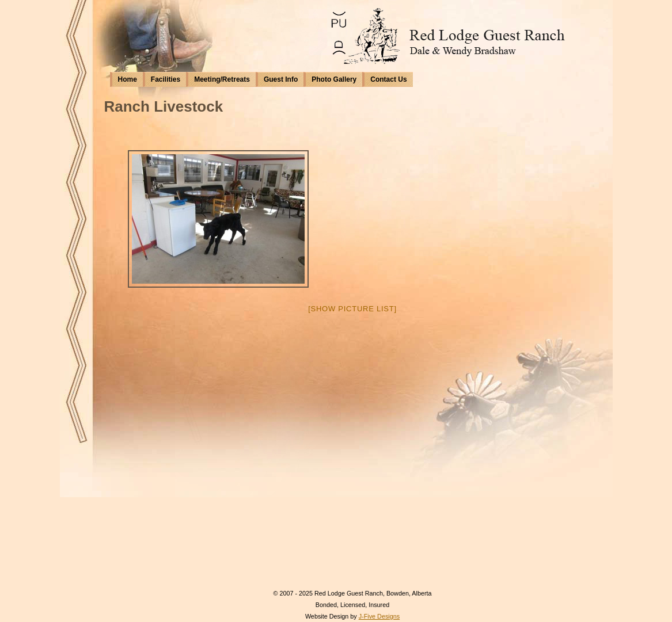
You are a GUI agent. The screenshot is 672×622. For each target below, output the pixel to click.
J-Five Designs (379, 616)
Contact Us (388, 79)
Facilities (166, 79)
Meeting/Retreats (222, 79)
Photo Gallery (334, 79)
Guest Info (281, 79)
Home (128, 79)
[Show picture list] (352, 309)
